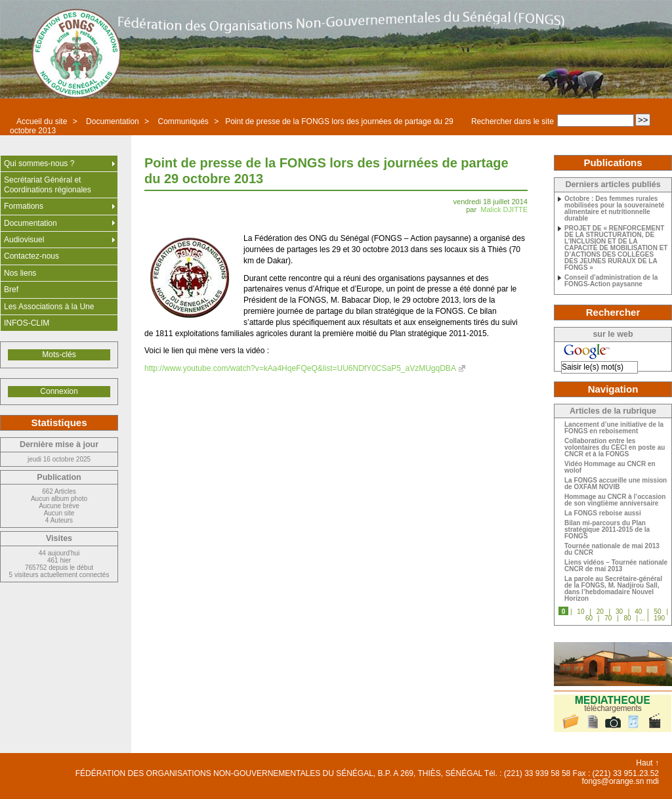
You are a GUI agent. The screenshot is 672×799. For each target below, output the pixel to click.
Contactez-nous (31, 256)
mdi (653, 781)
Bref (11, 290)
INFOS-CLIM (27, 323)
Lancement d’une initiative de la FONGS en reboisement (614, 428)
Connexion (59, 391)
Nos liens (20, 273)
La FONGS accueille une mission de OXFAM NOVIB (616, 484)
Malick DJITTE (504, 209)
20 (600, 612)
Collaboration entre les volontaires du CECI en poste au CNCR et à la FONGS (615, 448)
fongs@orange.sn (613, 781)
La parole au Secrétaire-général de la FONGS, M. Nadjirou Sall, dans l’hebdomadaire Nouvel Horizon (613, 589)
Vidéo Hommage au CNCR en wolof (610, 467)
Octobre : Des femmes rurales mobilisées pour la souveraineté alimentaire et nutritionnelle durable (614, 209)
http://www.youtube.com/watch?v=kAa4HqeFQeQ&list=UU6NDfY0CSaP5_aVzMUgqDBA (300, 368)
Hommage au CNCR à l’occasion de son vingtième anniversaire (615, 500)
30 (619, 612)
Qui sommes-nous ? (39, 163)
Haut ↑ (647, 763)
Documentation (113, 121)
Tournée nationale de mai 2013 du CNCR (612, 550)
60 (589, 618)
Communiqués (183, 121)
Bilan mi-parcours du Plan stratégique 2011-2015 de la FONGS (607, 530)
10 (580, 612)
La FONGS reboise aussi (603, 513)
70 (608, 618)
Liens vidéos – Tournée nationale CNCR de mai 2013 (616, 566)
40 (638, 612)
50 (657, 612)
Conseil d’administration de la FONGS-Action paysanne (611, 281)
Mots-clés (59, 355)
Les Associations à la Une (49, 307)
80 (628, 618)
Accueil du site (42, 121)
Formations (24, 206)
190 (659, 618)
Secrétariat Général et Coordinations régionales (48, 184)
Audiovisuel (24, 240)
